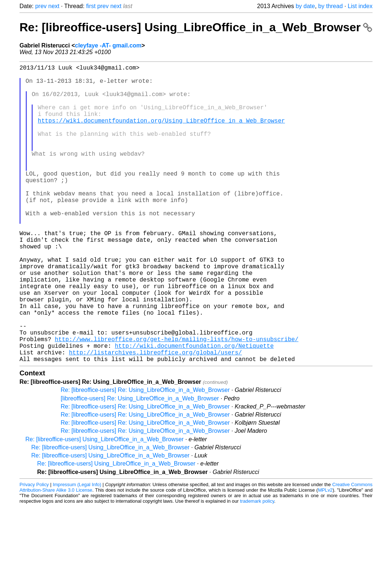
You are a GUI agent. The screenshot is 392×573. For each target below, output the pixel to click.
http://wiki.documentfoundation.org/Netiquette (194, 409)
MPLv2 (325, 556)
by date (305, 6)
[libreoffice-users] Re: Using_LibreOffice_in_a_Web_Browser (140, 465)
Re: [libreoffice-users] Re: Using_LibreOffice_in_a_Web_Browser (145, 456)
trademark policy (257, 567)
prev (41, 6)
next (54, 6)
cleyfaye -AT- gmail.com (108, 45)
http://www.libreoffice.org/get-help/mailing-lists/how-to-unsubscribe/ (177, 401)
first (91, 6)
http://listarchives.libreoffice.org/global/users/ (155, 417)
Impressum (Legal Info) (77, 551)
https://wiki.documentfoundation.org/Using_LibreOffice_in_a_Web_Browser (161, 134)
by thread (330, 6)
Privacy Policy (34, 551)
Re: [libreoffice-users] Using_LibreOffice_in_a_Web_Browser (196, 27)
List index (360, 6)
